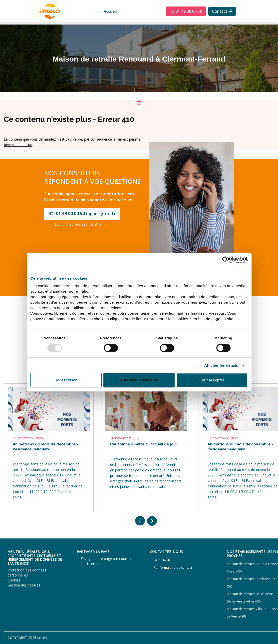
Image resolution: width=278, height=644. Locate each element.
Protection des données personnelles (27, 573)
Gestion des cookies (24, 585)
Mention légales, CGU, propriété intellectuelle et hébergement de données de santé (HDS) (35, 557)
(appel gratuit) (85, 213)
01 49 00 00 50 (189, 11)
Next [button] (152, 521)
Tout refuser (66, 380)
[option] (49, 448)
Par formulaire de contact (173, 567)
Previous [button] (140, 521)
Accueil (110, 11)
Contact (220, 11)
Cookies (14, 580)
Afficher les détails (221, 365)
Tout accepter (212, 380)
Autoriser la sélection (139, 380)
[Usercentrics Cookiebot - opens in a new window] (226, 260)
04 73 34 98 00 (164, 560)
